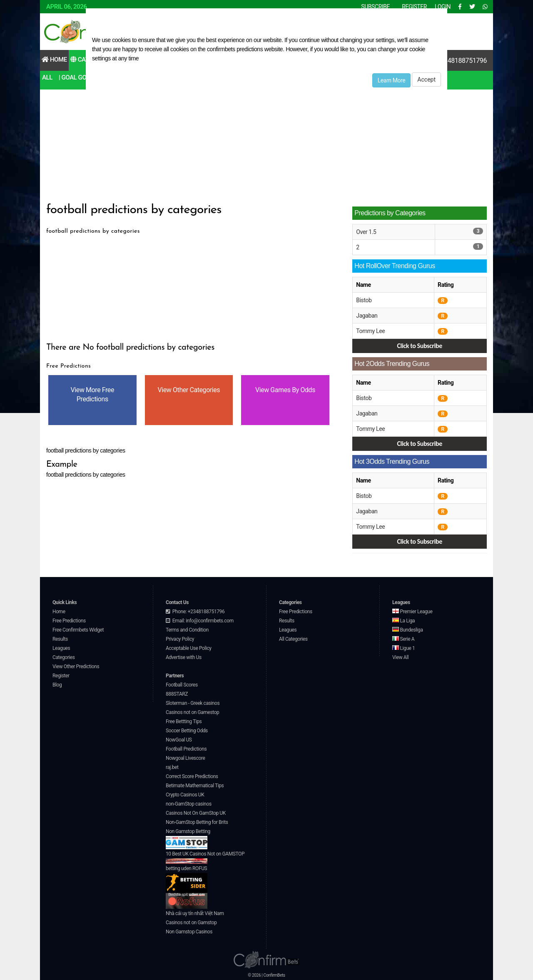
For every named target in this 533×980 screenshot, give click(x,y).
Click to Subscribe (419, 346)
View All (400, 657)
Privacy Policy (180, 639)
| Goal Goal (76, 77)
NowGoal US (179, 740)
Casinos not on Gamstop (191, 923)
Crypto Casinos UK (185, 795)
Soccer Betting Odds (187, 731)
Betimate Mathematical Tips (195, 786)
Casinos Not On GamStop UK (196, 813)
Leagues (61, 648)
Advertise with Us (184, 657)
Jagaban (367, 316)
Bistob (364, 300)
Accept (426, 80)
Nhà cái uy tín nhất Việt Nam (195, 913)
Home (54, 60)
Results (60, 639)
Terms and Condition (187, 630)
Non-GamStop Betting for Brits (197, 822)
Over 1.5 (366, 232)
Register (61, 676)
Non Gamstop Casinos (189, 932)
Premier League (412, 612)
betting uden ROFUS (187, 879)
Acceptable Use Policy (189, 648)
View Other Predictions (76, 667)
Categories (64, 657)
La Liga (403, 621)
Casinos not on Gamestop (192, 712)
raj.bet (172, 767)
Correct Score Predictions (192, 776)
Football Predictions (186, 749)
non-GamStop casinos (189, 804)
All (47, 77)
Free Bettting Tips (184, 721)
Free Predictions (69, 621)
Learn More (392, 80)
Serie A (403, 639)
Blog (57, 685)
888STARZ (177, 694)
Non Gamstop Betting (188, 839)
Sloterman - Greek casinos (193, 703)
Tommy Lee (370, 331)
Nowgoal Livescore (185, 758)
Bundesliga (408, 630)
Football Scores (182, 685)
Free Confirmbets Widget (78, 630)
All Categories (293, 639)
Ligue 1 (403, 648)
